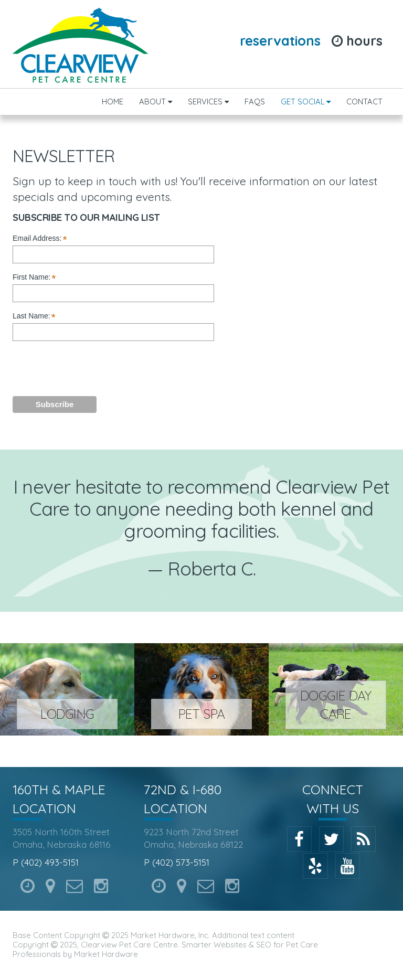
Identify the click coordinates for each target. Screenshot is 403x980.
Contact (364, 102)
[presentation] (113, 368)
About (156, 102)
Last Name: (34, 316)
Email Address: (40, 239)
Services (208, 102)
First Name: (34, 278)
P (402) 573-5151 (177, 862)
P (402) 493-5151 (46, 862)
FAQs (255, 102)
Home (113, 102)
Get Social (306, 102)
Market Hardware (106, 954)
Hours (357, 41)
